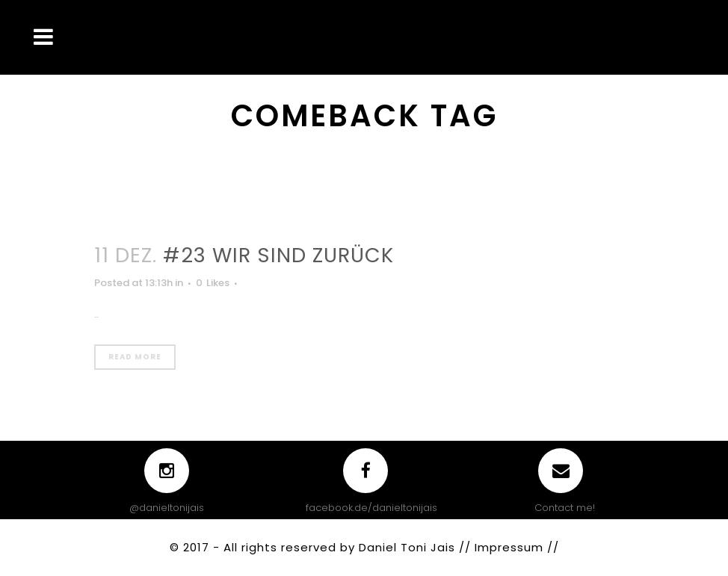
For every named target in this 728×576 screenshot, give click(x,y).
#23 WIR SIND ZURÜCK (278, 255)
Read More (135, 357)
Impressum (511, 547)
